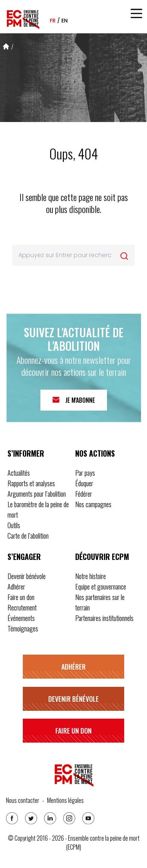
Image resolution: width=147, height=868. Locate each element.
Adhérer (16, 587)
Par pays (85, 473)
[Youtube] (88, 818)
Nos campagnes (93, 504)
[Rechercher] (124, 256)
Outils (14, 525)
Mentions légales (65, 800)
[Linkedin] (50, 818)
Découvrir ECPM (102, 557)
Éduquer (84, 483)
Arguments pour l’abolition (37, 494)
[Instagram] (69, 818)
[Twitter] (31, 818)
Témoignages (23, 628)
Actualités (19, 473)
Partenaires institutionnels (104, 618)
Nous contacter (23, 800)
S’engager (24, 557)
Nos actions (95, 453)
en (65, 21)
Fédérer (84, 494)
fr (53, 21)
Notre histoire (91, 576)
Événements (21, 618)
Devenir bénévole (27, 576)
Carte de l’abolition (28, 536)
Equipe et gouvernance (101, 587)
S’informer (26, 453)
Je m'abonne (80, 400)
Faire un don (21, 597)
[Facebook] (12, 818)
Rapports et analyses (31, 483)
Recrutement (22, 607)
